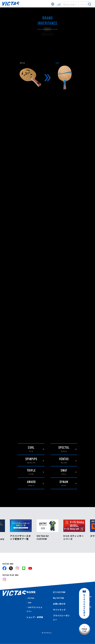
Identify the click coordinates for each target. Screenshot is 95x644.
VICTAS (31, 598)
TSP (30, 603)
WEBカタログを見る (84, 605)
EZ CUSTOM (59, 592)
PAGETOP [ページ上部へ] (84, 630)
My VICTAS (59, 598)
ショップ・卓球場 (35, 617)
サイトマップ (59, 610)
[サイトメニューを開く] (59, 4)
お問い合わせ (59, 604)
